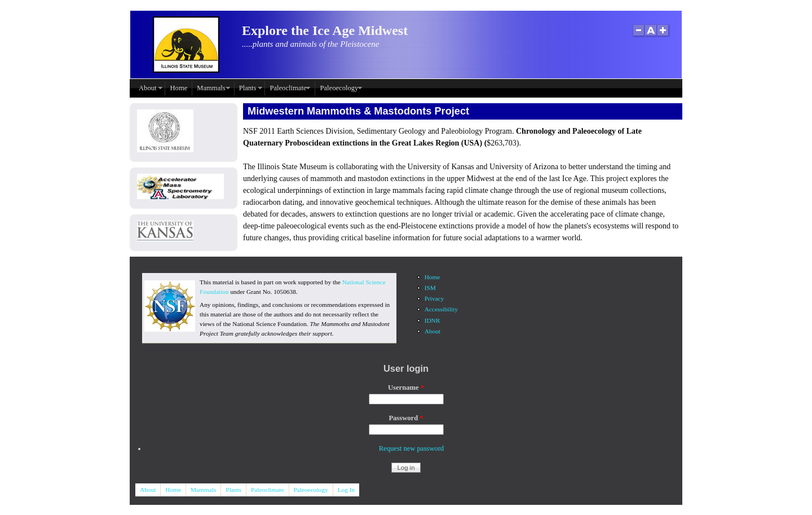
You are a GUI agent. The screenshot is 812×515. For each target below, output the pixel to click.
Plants (248, 88)
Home (178, 88)
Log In (347, 490)
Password (406, 418)
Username (406, 388)
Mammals (211, 88)
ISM (430, 288)
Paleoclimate (288, 88)
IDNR (433, 320)
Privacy (434, 298)
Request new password (411, 448)
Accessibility (441, 309)
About (147, 88)
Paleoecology (339, 88)
